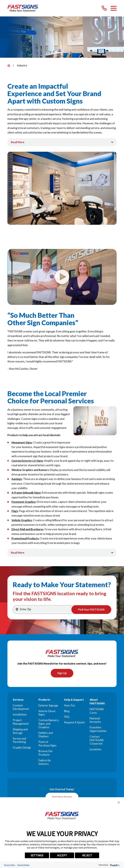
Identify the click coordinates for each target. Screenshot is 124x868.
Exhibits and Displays (46, 735)
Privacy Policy (10, 865)
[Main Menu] (114, 8)
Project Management (21, 722)
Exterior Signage (48, 706)
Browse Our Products (46, 753)
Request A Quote (74, 723)
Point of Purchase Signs (47, 744)
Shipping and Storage (20, 732)
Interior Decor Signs (47, 713)
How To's (70, 706)
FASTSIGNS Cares (97, 711)
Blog (67, 711)
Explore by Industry (45, 762)
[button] (119, 803)
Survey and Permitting (19, 741)
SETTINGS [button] (37, 855)
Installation (20, 715)
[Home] (23, 8)
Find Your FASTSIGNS (91, 610)
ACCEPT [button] (62, 855)
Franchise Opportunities (98, 730)
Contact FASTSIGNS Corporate (97, 741)
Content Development (21, 708)
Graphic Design (22, 748)
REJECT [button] (87, 855)
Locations (96, 750)
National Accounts (95, 720)
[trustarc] (115, 865)
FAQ (67, 717)
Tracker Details (23, 865)
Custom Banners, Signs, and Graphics (49, 724)
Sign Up (62, 673)
